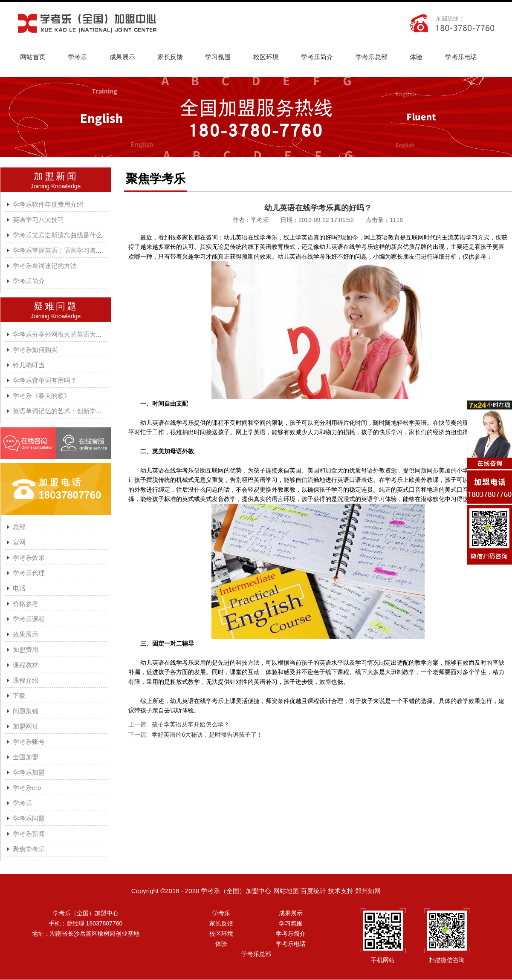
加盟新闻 (56, 177)
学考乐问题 (29, 819)
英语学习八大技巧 (38, 220)
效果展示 (26, 635)
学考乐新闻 (29, 834)
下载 (19, 696)
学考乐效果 (29, 558)
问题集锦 (26, 711)
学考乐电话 (467, 57)
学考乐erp (27, 788)
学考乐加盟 (29, 773)
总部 (19, 527)
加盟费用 (26, 650)
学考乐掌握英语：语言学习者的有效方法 (70, 251)
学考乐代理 (29, 573)
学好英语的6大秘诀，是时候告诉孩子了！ (207, 735)
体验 (422, 57)
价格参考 (26, 604)
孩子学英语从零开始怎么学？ (191, 725)
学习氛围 (221, 57)
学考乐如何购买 (35, 350)
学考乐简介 (322, 57)
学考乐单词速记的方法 (45, 266)
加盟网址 (26, 727)
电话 (19, 589)
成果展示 (124, 57)
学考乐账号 (29, 742)
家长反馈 (173, 57)
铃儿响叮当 (29, 365)
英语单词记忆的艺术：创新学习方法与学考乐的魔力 (86, 411)
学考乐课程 (29, 619)
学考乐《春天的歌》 (42, 396)
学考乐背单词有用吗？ (45, 381)
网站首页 (33, 57)
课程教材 (26, 665)
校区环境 (270, 57)
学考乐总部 (377, 57)
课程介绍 (26, 681)
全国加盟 (26, 757)
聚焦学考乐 (29, 849)
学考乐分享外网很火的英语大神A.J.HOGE (72, 335)
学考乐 (79, 57)
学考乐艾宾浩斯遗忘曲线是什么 (58, 235)
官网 (19, 543)
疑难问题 (56, 307)
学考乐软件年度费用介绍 (48, 205)
